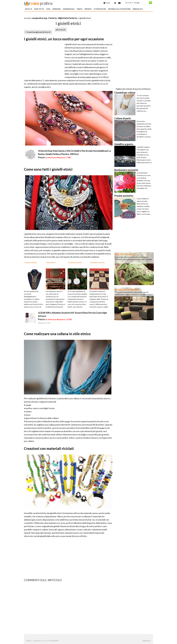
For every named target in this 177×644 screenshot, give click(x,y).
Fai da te (29, 9)
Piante (80, 9)
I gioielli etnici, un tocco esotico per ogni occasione (64, 39)
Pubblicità (146, 641)
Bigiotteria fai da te (68, 18)
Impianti (88, 9)
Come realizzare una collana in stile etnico (57, 334)
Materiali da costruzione (119, 9)
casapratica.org (39, 18)
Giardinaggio (69, 9)
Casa (48, 9)
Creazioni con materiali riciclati (49, 448)
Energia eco (138, 9)
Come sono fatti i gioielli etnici (48, 169)
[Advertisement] (51, 15)
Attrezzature (100, 9)
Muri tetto (39, 9)
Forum (107, 3)
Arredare (57, 9)
